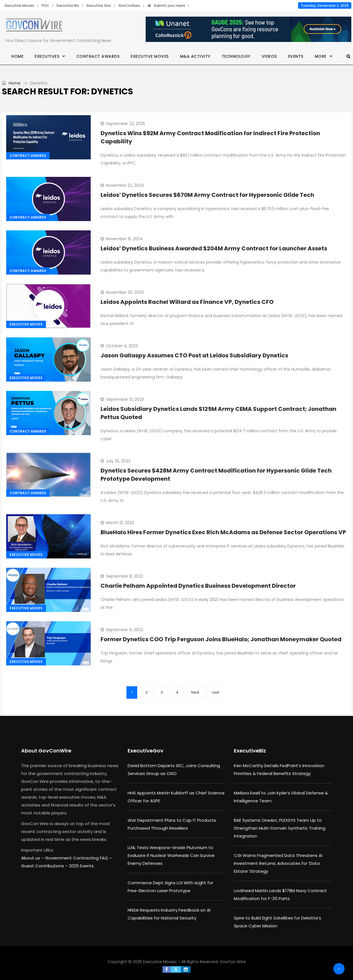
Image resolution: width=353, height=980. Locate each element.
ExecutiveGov (146, 751)
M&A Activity (195, 56)
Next (195, 692)
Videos (269, 56)
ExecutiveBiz (250, 751)
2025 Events (81, 866)
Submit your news (166, 5)
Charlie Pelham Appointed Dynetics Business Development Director (198, 586)
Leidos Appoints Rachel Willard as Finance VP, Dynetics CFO (187, 302)
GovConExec (129, 5)
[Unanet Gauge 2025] (248, 30)
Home (17, 56)
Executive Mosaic (20, 5)
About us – (33, 858)
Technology (236, 56)
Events (296, 56)
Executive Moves (150, 56)
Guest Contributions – (45, 866)
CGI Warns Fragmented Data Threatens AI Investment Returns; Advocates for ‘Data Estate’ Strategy (278, 863)
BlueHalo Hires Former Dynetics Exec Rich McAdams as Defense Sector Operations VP (223, 532)
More (321, 56)
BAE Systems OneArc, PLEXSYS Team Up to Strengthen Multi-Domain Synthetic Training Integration (280, 828)
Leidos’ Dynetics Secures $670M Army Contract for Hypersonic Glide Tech (207, 195)
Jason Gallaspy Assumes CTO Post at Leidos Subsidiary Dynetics (194, 355)
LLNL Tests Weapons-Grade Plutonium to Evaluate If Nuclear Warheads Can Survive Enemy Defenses (171, 855)
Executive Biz (68, 5)
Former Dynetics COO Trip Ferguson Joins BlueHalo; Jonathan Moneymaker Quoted (221, 639)
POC (45, 5)
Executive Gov (99, 5)
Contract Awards (98, 56)
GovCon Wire (233, 962)
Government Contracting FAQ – (78, 858)
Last (216, 692)
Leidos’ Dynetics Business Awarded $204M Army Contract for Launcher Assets (214, 248)
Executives (47, 56)
